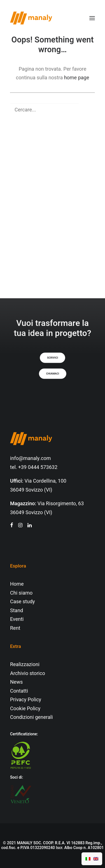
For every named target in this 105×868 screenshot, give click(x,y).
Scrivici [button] (53, 358)
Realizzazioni (25, 665)
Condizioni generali (32, 717)
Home (17, 584)
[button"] (12, 526)
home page (77, 78)
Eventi (17, 619)
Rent (15, 628)
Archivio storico (28, 673)
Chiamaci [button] (52, 374)
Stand (17, 611)
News (16, 682)
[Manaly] (31, 18)
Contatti (19, 691)
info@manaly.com (31, 458)
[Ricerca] (53, 110)
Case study (23, 602)
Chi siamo (21, 593)
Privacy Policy (26, 700)
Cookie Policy (25, 709)
